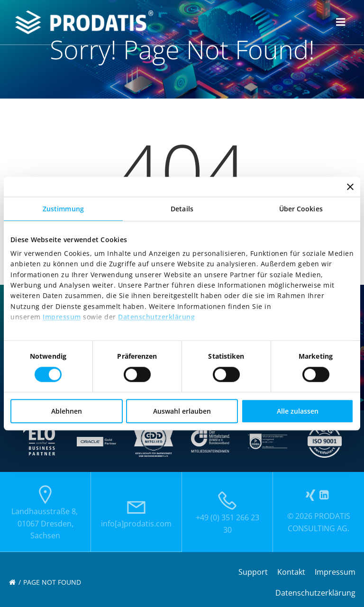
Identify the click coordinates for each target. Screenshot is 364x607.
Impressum (62, 317)
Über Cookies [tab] (301, 209)
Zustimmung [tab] (63, 209)
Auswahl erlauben (182, 411)
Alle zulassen (298, 411)
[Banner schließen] (350, 187)
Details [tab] (182, 209)
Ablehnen (67, 411)
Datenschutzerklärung (156, 317)
